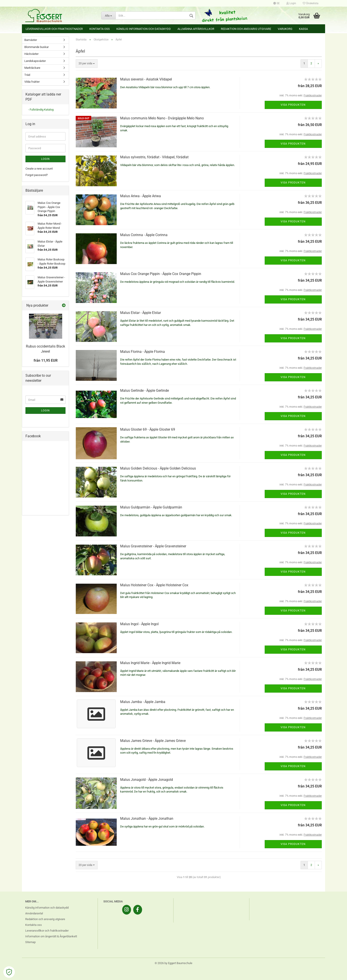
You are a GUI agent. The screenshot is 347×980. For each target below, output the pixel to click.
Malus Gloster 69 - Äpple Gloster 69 (148, 429)
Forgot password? (37, 175)
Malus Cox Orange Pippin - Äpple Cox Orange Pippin (161, 274)
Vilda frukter (32, 82)
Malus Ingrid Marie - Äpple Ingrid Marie (150, 663)
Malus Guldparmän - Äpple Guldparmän (151, 507)
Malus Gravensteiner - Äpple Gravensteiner (153, 546)
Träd (27, 75)
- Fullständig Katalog (41, 110)
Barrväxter (31, 40)
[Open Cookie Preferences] (9, 972)
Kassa (303, 29)
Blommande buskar (37, 47)
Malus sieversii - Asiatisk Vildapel (146, 79)
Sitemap (30, 942)
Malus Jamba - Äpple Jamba (143, 702)
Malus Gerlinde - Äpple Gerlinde (145, 391)
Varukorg (285, 29)
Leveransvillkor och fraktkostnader (54, 29)
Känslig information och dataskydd (144, 29)
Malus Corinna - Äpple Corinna (144, 235)
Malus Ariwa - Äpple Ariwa (141, 196)
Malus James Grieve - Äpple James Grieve (153, 741)
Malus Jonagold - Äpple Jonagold (147, 780)
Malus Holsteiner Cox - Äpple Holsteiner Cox (154, 585)
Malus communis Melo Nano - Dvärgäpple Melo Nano (162, 118)
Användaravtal (34, 913)
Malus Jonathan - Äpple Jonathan (147, 819)
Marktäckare (32, 68)
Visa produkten (293, 105)
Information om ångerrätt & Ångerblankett (51, 936)
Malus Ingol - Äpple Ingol (139, 624)
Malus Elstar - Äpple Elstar (141, 313)
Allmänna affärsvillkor (196, 29)
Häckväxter (31, 54)
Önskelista (311, 3)
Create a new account (39, 169)
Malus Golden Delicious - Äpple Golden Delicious (158, 468)
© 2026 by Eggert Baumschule (173, 963)
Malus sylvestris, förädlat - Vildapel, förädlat (154, 157)
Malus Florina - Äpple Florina (143, 352)
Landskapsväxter (35, 61)
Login (291, 3)
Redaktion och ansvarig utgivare (246, 29)
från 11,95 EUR (46, 360)
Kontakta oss (100, 29)
